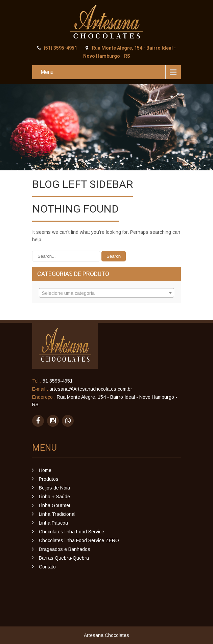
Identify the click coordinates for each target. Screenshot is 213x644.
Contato (47, 567)
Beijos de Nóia (54, 488)
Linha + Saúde (54, 497)
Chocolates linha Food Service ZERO (79, 540)
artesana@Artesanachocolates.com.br (91, 389)
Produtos (49, 479)
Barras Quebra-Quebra (64, 558)
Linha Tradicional (57, 514)
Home (45, 470)
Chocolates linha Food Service (72, 532)
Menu (47, 72)
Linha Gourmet (55, 505)
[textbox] (106, 293)
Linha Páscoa (53, 523)
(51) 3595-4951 (60, 48)
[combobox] (106, 293)
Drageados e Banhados (65, 549)
